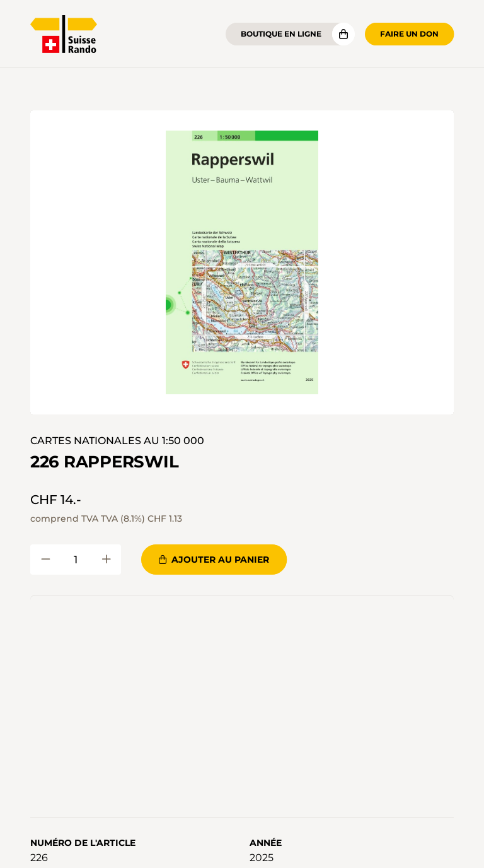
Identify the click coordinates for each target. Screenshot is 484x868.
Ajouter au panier (214, 560)
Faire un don (409, 34)
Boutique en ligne (281, 34)
